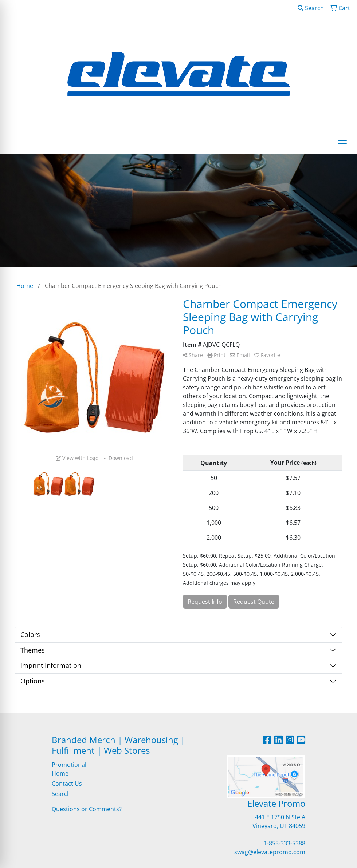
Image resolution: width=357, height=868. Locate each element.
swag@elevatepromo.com (270, 852)
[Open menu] (342, 143)
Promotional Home (69, 769)
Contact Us (67, 784)
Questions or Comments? (87, 809)
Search (311, 8)
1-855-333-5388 (285, 843)
